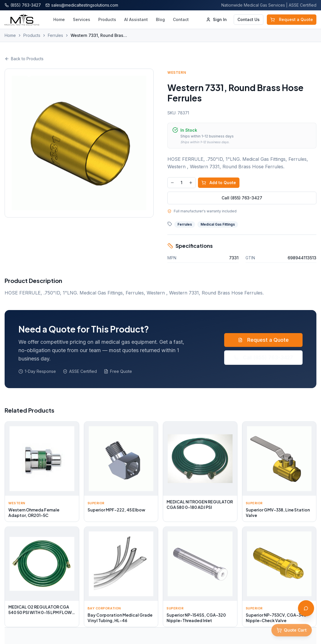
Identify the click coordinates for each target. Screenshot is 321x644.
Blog (160, 19)
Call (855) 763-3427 (242, 198)
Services (82, 19)
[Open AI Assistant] (306, 608)
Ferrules (55, 35)
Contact (181, 19)
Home (59, 19)
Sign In (216, 19)
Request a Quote (292, 19)
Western (177, 72)
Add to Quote (219, 183)
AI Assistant (136, 19)
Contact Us (249, 19)
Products (107, 19)
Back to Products (24, 59)
